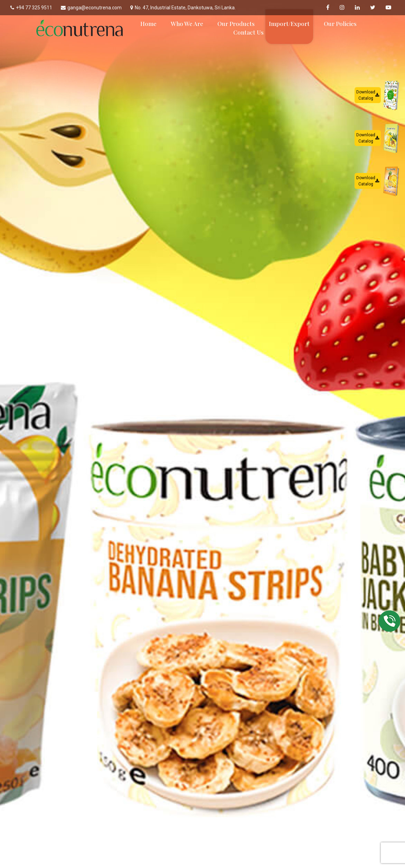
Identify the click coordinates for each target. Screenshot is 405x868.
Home (148, 24)
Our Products (236, 24)
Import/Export (289, 24)
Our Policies (340, 24)
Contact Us (248, 32)
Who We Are (187, 24)
